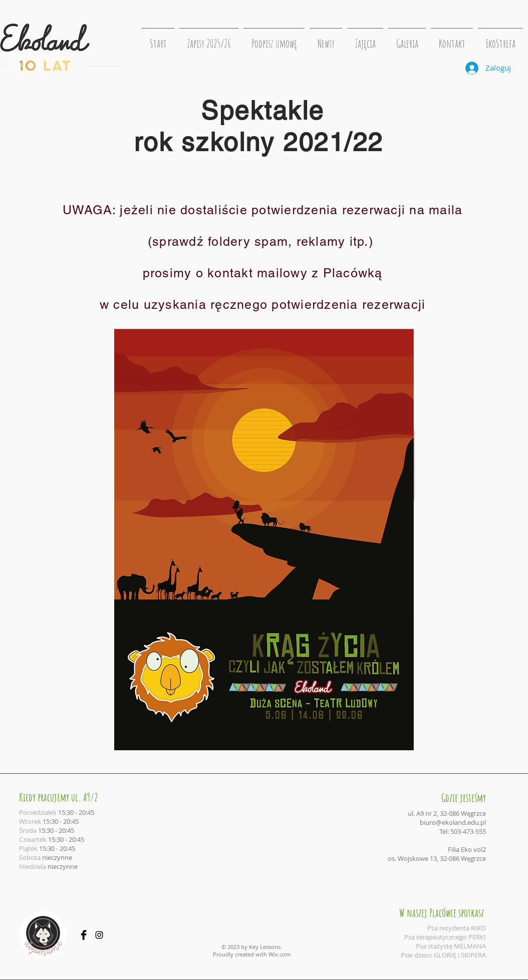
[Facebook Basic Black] (84, 935)
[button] (365, 39)
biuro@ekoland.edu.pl (453, 822)
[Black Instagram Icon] (99, 935)
